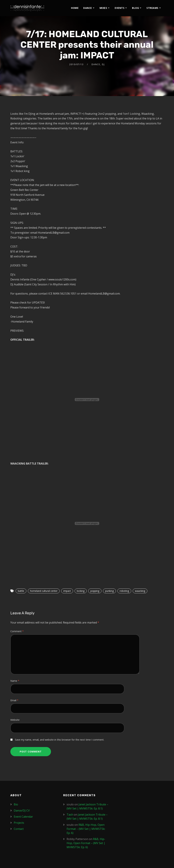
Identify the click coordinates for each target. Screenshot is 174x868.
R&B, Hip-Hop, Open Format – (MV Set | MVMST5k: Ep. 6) (86, 829)
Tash (70, 815)
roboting (124, 591)
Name (15, 681)
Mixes (103, 8)
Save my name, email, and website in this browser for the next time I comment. (60, 740)
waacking (140, 591)
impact (67, 591)
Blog (135, 8)
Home (75, 8)
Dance (88, 8)
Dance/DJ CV (22, 810)
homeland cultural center (44, 591)
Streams (152, 8)
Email (14, 700)
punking (109, 591)
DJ (103, 64)
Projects (19, 823)
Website (15, 720)
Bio (16, 804)
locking (81, 591)
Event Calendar (23, 817)
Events (120, 8)
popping (95, 591)
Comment (17, 631)
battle (21, 591)
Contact (19, 829)
